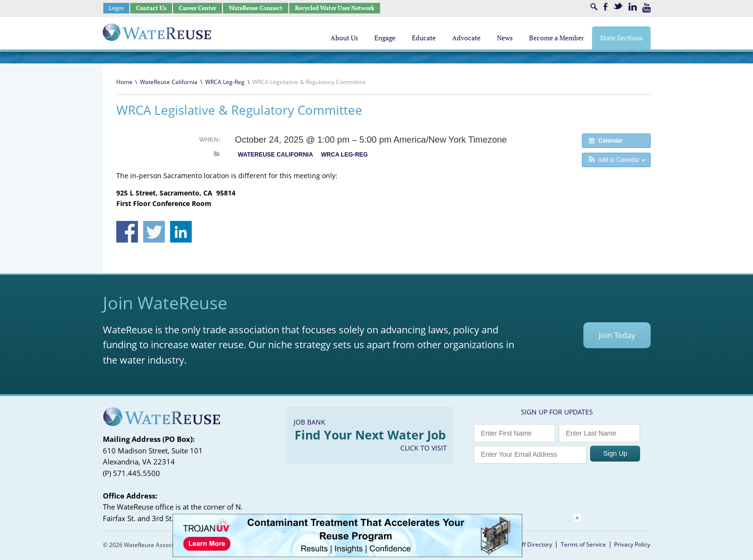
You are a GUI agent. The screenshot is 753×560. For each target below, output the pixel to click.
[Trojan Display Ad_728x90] (347, 554)
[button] (616, 160)
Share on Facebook (127, 232)
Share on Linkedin (181, 232)
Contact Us (151, 8)
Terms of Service (583, 544)
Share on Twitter (154, 232)
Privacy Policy (632, 544)
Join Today (617, 335)
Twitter (618, 6)
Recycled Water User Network (335, 8)
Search (594, 7)
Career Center (198, 8)
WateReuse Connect (256, 8)
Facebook (605, 7)
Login (116, 8)
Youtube (647, 8)
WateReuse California (169, 82)
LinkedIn (633, 7)
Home (124, 82)
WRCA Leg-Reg (225, 82)
